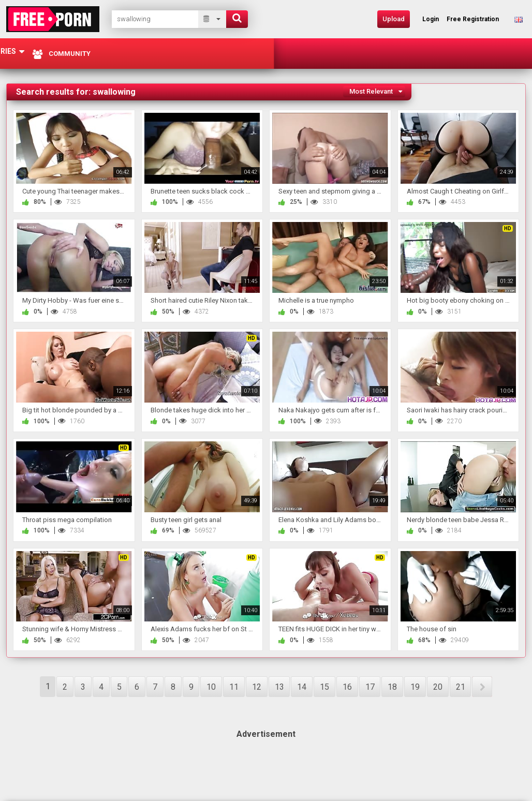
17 (370, 687)
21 (461, 687)
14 (302, 687)
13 (279, 687)
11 (234, 687)
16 (347, 687)
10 (211, 687)
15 (324, 687)
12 (257, 687)
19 (415, 687)
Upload (394, 19)
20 (438, 687)
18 (392, 687)
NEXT (482, 687)
